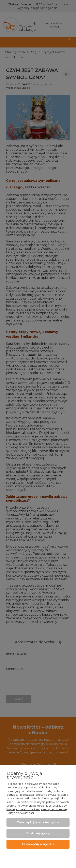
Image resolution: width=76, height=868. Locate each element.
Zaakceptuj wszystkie (38, 844)
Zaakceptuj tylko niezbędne (38, 822)
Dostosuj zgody (38, 833)
